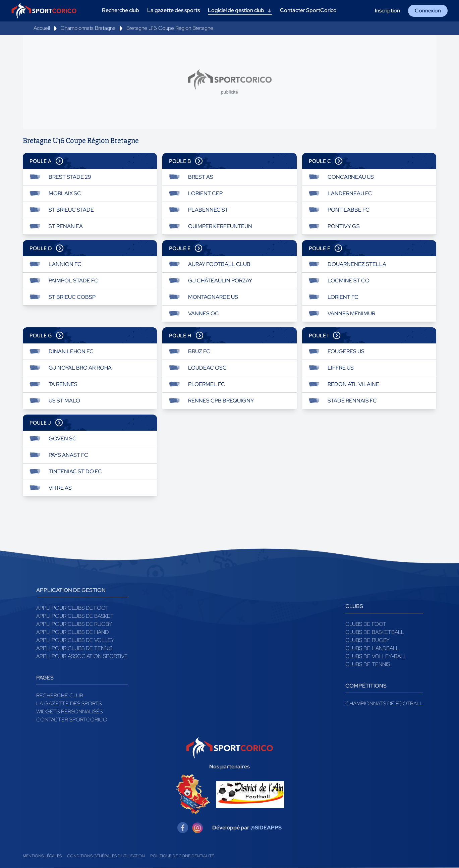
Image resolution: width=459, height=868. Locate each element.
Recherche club (60, 695)
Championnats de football (384, 703)
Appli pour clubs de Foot (72, 608)
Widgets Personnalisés (69, 712)
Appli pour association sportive (82, 656)
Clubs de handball (372, 648)
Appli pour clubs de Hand (72, 632)
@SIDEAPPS (266, 828)
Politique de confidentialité (182, 856)
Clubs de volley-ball (376, 656)
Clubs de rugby (367, 640)
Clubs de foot (366, 624)
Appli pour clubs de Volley (75, 640)
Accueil (42, 28)
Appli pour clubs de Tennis (74, 648)
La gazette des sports (69, 703)
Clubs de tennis (368, 664)
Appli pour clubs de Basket (75, 616)
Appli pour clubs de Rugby (74, 624)
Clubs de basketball (375, 632)
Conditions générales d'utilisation (106, 856)
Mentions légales (42, 856)
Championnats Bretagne (88, 28)
